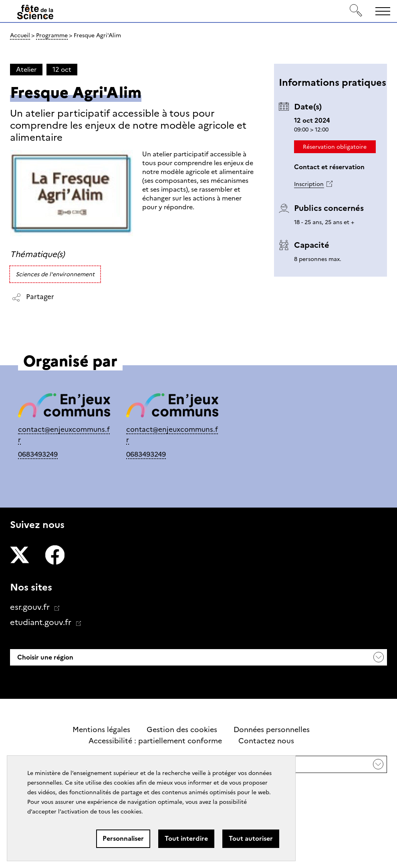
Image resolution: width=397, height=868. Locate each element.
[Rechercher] (356, 11)
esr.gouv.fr (31, 607)
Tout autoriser (251, 839)
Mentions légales (101, 730)
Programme (52, 35)
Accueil (20, 35)
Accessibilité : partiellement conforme (155, 741)
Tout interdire (186, 839)
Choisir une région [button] (44, 657)
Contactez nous (266, 741)
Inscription (309, 184)
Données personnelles (272, 730)
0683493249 (38, 454)
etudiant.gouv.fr (42, 622)
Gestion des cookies (182, 730)
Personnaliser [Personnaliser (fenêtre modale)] (123, 839)
